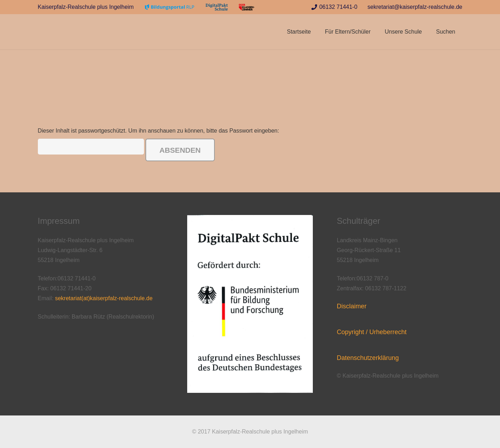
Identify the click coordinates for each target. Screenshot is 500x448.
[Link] (169, 7)
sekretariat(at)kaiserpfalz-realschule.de (104, 298)
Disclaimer (352, 306)
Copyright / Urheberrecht (372, 332)
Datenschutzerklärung (368, 358)
